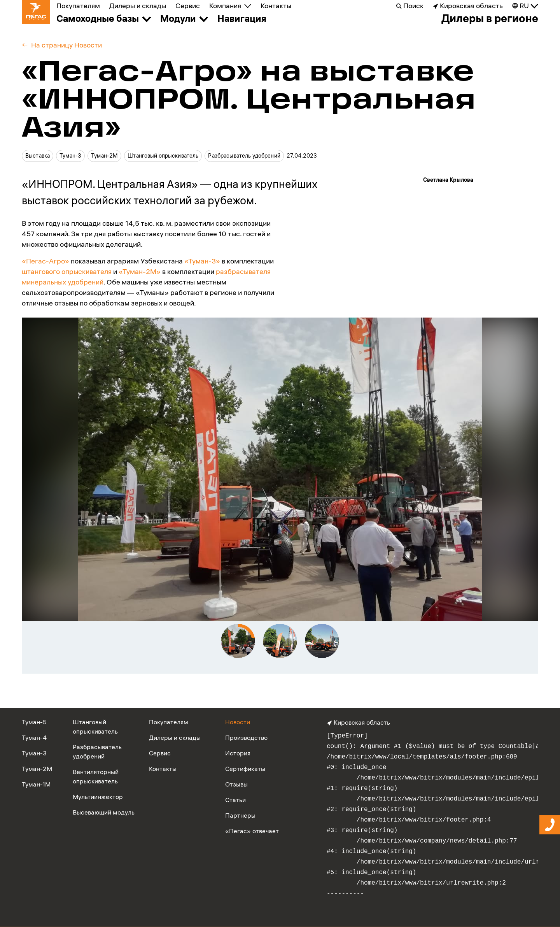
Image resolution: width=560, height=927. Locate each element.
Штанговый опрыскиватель (163, 156)
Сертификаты (245, 769)
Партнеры (240, 815)
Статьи (235, 800)
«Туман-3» (202, 261)
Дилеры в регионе (490, 18)
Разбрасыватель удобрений (244, 156)
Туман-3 (70, 156)
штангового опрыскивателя (67, 271)
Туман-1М (36, 784)
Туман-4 (34, 737)
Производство (246, 737)
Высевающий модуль (104, 812)
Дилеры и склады (138, 6)
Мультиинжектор (98, 797)
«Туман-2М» (140, 271)
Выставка (38, 156)
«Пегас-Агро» (45, 261)
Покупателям (78, 6)
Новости (238, 722)
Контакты (276, 6)
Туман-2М (104, 156)
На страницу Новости (66, 45)
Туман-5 (34, 722)
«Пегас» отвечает (252, 831)
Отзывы (236, 784)
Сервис (188, 6)
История (238, 753)
